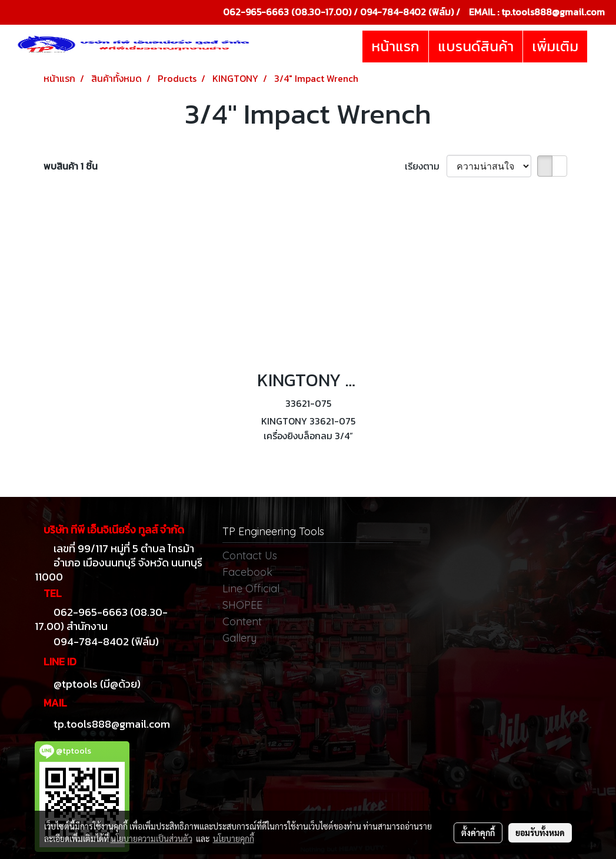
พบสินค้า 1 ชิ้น (71, 166)
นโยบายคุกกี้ (234, 838)
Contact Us (250, 555)
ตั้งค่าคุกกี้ (478, 833)
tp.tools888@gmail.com (553, 12)
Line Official (251, 588)
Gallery (239, 638)
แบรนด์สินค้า (476, 46)
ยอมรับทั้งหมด (540, 833)
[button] (598, 47)
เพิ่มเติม (555, 46)
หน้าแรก (395, 46)
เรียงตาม (426, 166)
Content (242, 621)
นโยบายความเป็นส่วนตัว (151, 838)
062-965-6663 (256, 12)
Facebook (247, 572)
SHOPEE (242, 605)
